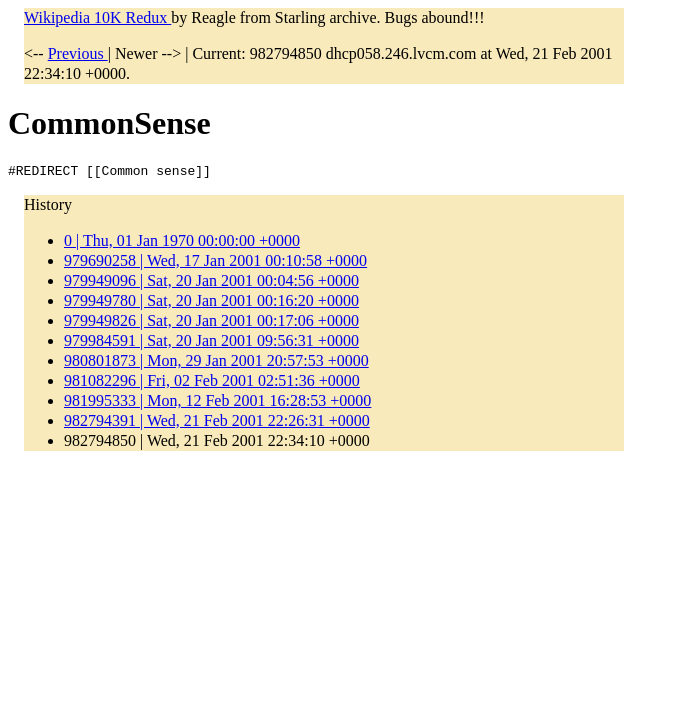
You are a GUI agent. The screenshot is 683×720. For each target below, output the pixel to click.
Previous (78, 53)
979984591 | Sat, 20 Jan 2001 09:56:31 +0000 (211, 343)
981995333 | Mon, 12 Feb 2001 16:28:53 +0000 (217, 403)
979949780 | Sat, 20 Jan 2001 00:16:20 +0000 (211, 303)
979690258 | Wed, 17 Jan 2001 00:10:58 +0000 (215, 263)
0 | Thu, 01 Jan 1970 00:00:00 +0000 (182, 243)
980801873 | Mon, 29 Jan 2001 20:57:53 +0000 (216, 363)
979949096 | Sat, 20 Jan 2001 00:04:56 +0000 (211, 283)
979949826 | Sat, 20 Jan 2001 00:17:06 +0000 (211, 323)
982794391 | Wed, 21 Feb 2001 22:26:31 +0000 (217, 423)
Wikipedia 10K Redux (97, 17)
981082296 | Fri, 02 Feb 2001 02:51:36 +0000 (212, 383)
